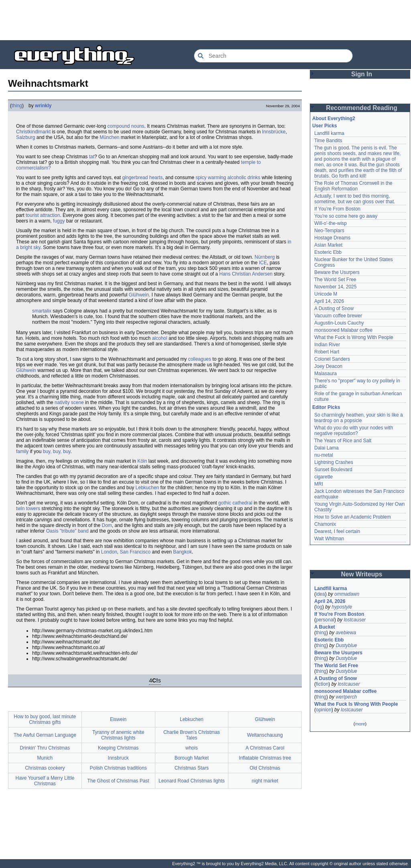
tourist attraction (43, 215)
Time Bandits (328, 141)
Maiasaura (326, 374)
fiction (322, 684)
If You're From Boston (337, 209)
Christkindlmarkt (33, 132)
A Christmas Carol (265, 748)
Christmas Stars (192, 768)
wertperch (346, 697)
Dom (107, 525)
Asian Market (328, 245)
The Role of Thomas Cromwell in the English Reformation (353, 186)
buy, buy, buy (57, 451)
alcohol (160, 338)
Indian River (327, 345)
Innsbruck (118, 758)
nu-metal (324, 455)
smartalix (42, 311)
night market (265, 781)
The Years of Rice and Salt (343, 441)
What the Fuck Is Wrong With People (354, 337)
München (109, 137)
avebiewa (346, 633)
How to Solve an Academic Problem (353, 517)
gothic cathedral (235, 503)
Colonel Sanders (332, 359)
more (360, 724)
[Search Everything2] (273, 56)
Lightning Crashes (334, 462)
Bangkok (182, 552)
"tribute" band (74, 531)
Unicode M (326, 294)
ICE (263, 263)
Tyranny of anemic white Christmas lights (118, 735)
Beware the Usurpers (337, 272)
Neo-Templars (329, 231)
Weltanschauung (265, 735)
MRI (319, 484)
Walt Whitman (329, 539)
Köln (142, 461)
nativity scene (69, 402)
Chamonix (325, 524)
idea (320, 594)
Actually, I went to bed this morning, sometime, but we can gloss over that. (355, 199)
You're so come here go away (346, 216)
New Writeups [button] (362, 574)
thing (17, 106)
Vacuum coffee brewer (338, 316)
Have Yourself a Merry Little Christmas (45, 781)
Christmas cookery (45, 768)
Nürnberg (265, 257)
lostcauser (355, 620)
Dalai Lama (327, 448)
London (109, 552)
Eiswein (118, 719)
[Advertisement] (205, 20)
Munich (45, 758)
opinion (324, 710)
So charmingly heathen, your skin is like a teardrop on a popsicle (359, 418)
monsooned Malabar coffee (343, 330)
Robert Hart (327, 352)
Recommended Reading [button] (362, 108)
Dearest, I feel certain (337, 531)
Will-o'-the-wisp (331, 223)
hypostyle (342, 607)
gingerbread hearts (142, 178)
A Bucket (325, 627)
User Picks (325, 126)
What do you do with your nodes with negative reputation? (354, 431)
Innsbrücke (274, 132)
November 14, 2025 (335, 287)
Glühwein (139, 295)
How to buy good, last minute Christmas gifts (45, 719)
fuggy (59, 221)
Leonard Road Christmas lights (192, 781)
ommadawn (347, 594)
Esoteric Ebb (328, 252)
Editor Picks (326, 407)
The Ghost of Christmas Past (118, 781)
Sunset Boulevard (333, 470)
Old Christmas (265, 768)
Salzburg (25, 137)
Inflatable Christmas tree (265, 758)
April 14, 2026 (329, 301)
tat (92, 157)
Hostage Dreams (332, 238)
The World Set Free (335, 280)
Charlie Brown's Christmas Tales (192, 735)
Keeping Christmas (118, 748)
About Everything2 (334, 118)
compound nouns (126, 126)
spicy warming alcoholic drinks (228, 178)
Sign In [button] (362, 74)
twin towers (28, 509)
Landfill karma (329, 133)
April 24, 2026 (330, 601)
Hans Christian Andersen (246, 274)
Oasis (52, 531)
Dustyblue (346, 645)
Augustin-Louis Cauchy (339, 323)
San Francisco (135, 552)
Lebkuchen (148, 488)
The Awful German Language (45, 735)
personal (325, 620)
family (22, 451)
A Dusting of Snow (334, 308)
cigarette (324, 477)
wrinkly (43, 106)
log (319, 607)
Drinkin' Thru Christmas (45, 748)
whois (192, 748)
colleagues (200, 359)
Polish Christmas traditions (118, 768)
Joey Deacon (328, 366)
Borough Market (192, 758)
